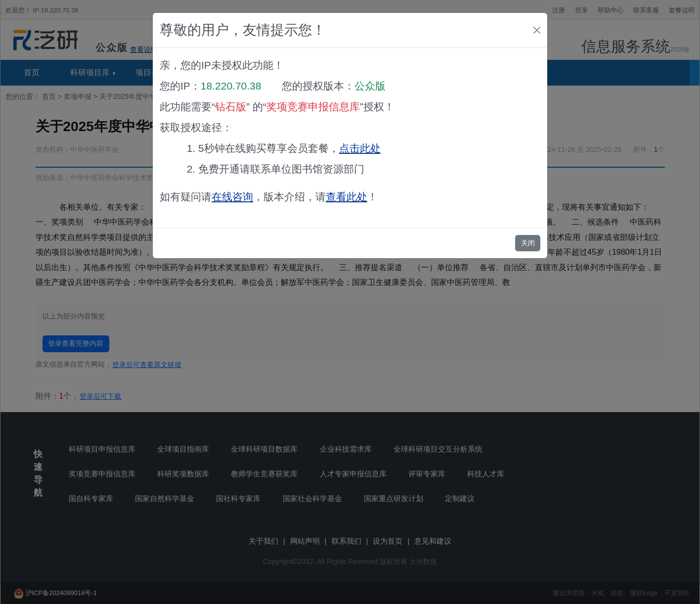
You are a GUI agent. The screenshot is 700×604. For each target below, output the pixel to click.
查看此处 (347, 197)
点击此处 (360, 148)
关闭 (528, 243)
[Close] (537, 30)
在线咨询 (232, 197)
